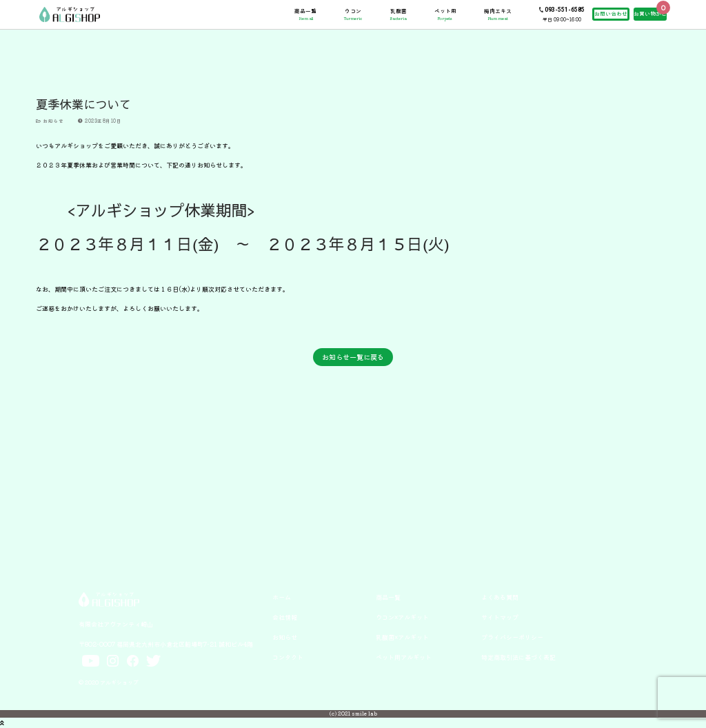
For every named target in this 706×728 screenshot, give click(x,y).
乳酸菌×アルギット (402, 637)
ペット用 (445, 14)
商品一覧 (305, 14)
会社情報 (285, 617)
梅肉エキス (498, 14)
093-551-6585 (565, 10)
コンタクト (288, 657)
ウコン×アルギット (402, 617)
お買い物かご (650, 13)
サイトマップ (500, 617)
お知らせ (50, 121)
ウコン (353, 14)
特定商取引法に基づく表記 (518, 657)
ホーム (282, 597)
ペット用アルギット (404, 657)
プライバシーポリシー (512, 637)
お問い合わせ (611, 13)
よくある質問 (500, 597)
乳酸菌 (398, 14)
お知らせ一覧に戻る (353, 357)
